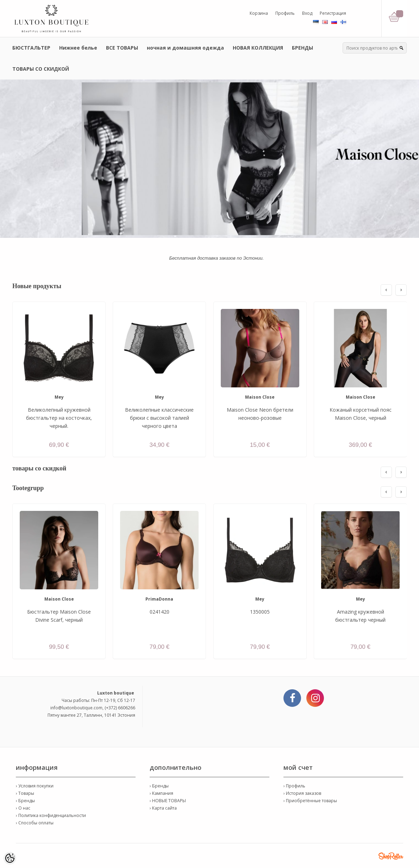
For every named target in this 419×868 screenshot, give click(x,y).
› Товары (25, 793)
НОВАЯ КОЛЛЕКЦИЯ (258, 48)
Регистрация (333, 13)
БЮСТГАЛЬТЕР (31, 48)
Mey (59, 397)
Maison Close (260, 397)
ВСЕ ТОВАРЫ (122, 48)
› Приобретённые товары (310, 801)
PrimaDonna (159, 599)
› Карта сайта (163, 808)
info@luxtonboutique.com (76, 708)
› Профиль (294, 786)
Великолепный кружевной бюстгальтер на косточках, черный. (59, 418)
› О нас (23, 808)
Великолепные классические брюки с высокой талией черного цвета (159, 418)
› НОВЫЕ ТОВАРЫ (168, 801)
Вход (307, 13)
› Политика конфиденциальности (51, 815)
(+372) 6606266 (120, 708)
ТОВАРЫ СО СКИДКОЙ (41, 69)
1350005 (260, 612)
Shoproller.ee (391, 856)
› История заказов (302, 793)
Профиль (285, 13)
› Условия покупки (35, 786)
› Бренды (25, 801)
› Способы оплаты (35, 823)
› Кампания (161, 793)
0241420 (160, 612)
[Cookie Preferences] (10, 858)
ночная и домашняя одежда (185, 48)
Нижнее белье (78, 48)
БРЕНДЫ (302, 48)
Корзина (259, 13)
